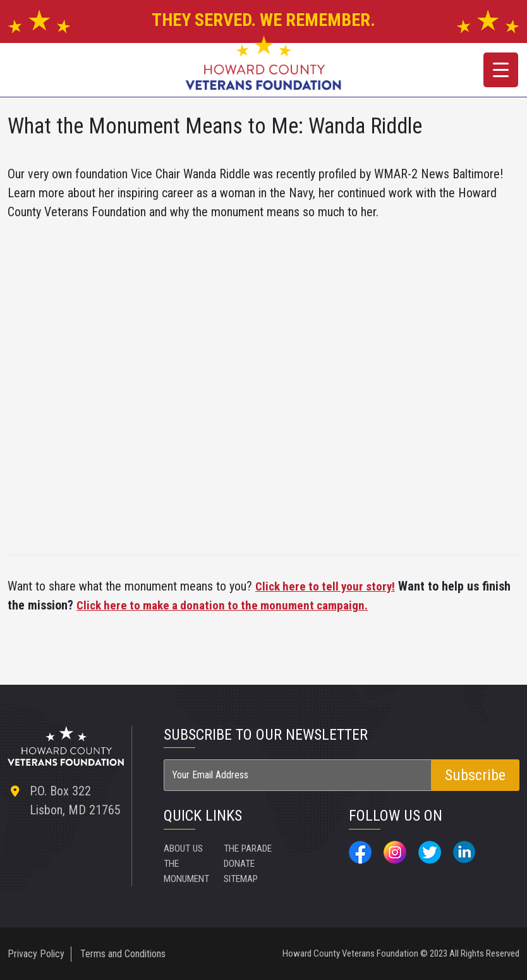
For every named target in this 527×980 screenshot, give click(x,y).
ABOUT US (185, 848)
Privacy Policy (36, 953)
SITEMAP (303, 848)
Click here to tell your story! (328, 586)
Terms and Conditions (123, 953)
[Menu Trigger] (501, 70)
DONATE (241, 878)
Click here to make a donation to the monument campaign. (229, 605)
